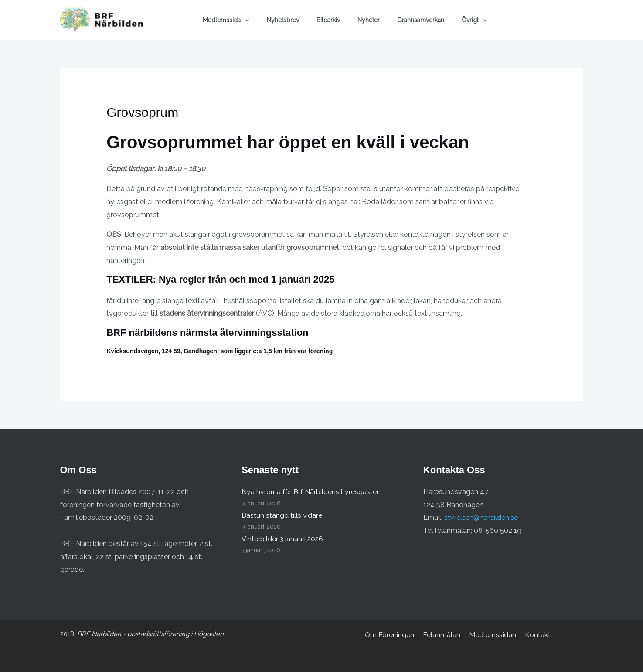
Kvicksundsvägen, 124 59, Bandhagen (162, 351)
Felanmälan (443, 635)
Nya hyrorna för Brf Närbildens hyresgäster (310, 492)
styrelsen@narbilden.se (481, 517)
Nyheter (369, 20)
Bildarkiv (328, 20)
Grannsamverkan (421, 20)
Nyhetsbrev (283, 20)
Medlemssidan (492, 635)
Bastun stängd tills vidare (282, 515)
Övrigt (470, 20)
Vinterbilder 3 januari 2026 (283, 539)
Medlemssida (222, 20)
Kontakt (536, 635)
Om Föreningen (392, 635)
